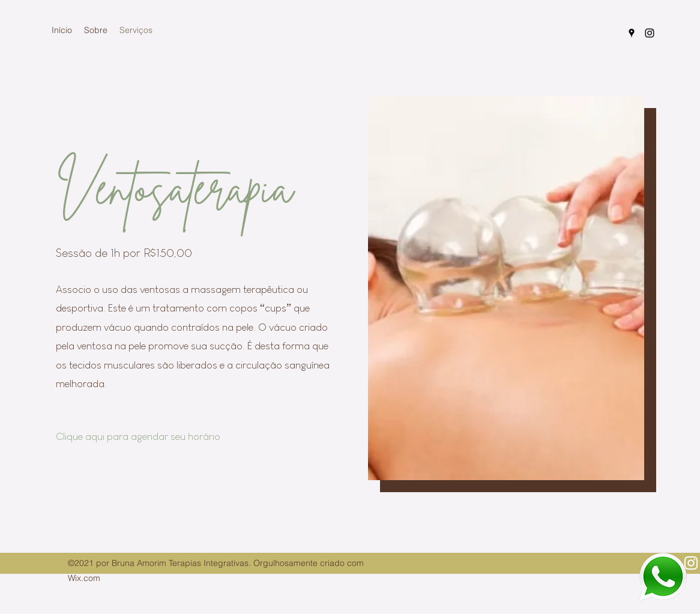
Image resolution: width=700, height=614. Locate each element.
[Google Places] (632, 33)
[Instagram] (650, 33)
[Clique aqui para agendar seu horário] (146, 437)
